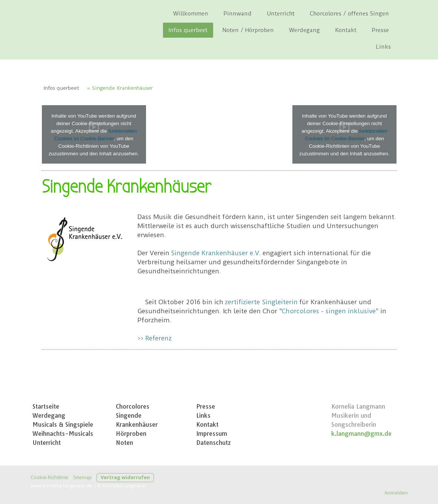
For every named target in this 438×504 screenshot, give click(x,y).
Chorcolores (133, 406)
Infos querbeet (188, 30)
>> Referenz (154, 338)
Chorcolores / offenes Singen (349, 14)
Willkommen (191, 14)
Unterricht (281, 14)
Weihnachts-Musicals (63, 434)
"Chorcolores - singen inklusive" (329, 311)
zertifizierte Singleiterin (261, 302)
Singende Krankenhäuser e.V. (216, 253)
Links (383, 47)
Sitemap (82, 477)
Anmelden (396, 493)
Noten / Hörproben (248, 30)
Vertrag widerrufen (125, 477)
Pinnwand (237, 14)
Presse (380, 30)
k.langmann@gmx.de (361, 434)
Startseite (46, 406)
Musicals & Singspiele (63, 424)
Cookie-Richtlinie (49, 477)
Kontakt (346, 30)
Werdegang (304, 30)
